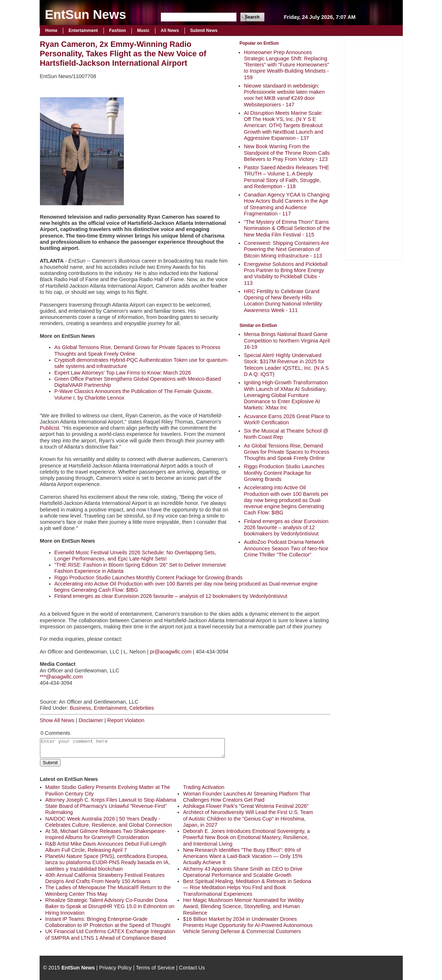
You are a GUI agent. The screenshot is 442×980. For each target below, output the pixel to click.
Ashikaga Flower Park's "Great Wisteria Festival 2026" (246, 806)
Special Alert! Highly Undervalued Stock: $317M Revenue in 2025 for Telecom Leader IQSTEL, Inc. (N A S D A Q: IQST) (287, 365)
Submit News (204, 31)
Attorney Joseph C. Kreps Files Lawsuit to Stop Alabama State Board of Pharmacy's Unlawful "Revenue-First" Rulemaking (111, 806)
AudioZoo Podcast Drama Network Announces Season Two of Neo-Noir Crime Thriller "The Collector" (286, 548)
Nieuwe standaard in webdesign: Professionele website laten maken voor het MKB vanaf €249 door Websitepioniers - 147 (284, 95)
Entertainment (83, 31)
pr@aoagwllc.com (171, 652)
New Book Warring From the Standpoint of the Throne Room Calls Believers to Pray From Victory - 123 (287, 153)
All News (170, 31)
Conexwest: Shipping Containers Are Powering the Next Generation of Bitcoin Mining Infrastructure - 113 (287, 249)
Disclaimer (91, 720)
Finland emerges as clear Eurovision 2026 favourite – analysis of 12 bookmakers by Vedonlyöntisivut (286, 528)
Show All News (57, 720)
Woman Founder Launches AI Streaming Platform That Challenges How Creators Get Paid (247, 797)
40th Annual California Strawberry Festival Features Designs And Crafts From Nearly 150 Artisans (105, 878)
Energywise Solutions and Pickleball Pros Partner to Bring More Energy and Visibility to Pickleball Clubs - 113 (286, 274)
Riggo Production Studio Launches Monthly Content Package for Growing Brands (284, 473)
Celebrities (142, 708)
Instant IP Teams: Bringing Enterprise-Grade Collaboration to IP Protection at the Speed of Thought (108, 922)
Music (143, 31)
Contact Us (192, 968)
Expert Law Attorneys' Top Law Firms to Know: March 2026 (123, 373)
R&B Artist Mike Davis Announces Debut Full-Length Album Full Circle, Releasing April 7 (106, 847)
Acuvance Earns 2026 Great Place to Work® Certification (287, 419)
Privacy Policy (115, 968)
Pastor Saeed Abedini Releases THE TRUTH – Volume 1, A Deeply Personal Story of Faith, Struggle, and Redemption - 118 (287, 177)
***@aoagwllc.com (62, 677)
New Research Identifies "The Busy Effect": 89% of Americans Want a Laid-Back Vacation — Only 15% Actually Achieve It (243, 856)
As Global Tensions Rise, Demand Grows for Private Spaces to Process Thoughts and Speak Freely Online (287, 452)
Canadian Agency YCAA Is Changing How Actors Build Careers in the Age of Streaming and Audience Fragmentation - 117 (287, 204)
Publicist (50, 428)
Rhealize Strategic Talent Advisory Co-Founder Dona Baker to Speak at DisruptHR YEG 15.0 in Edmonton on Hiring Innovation (110, 906)
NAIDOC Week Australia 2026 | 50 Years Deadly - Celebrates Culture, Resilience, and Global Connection (109, 822)
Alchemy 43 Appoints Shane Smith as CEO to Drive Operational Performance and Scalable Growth (243, 872)
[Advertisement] (373, 149)
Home (51, 31)
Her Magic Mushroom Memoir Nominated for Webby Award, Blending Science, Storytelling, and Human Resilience (243, 906)
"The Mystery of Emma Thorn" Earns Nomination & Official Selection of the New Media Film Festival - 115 (287, 228)
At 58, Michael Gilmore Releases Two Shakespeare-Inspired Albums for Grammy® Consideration (106, 834)
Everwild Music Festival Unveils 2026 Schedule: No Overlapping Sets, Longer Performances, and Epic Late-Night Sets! (135, 556)
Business (80, 708)
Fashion (118, 31)
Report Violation (126, 720)
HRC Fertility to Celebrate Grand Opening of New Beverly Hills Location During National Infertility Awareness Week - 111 (283, 301)
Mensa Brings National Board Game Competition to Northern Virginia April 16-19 (287, 341)
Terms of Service (155, 968)
